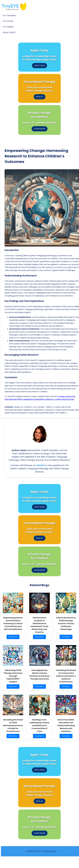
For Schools (8, 21)
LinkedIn (40, 465)
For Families (8, 27)
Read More (14, 637)
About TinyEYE (9, 32)
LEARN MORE (40, 129)
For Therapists (9, 15)
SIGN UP (40, 97)
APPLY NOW (39, 66)
